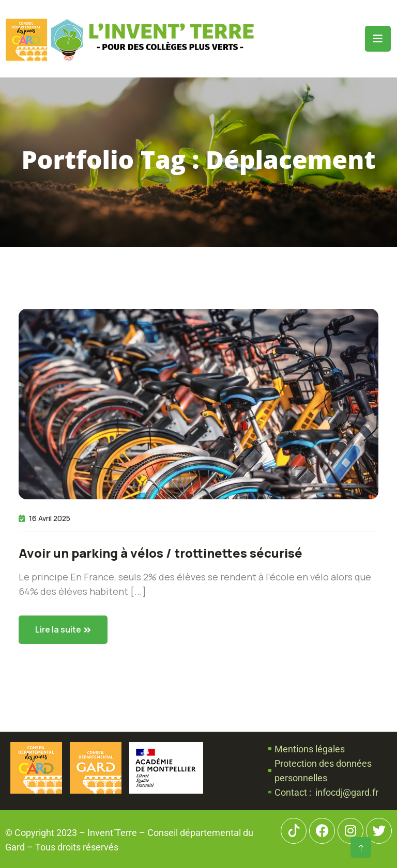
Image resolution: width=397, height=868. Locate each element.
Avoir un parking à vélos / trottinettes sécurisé (161, 553)
